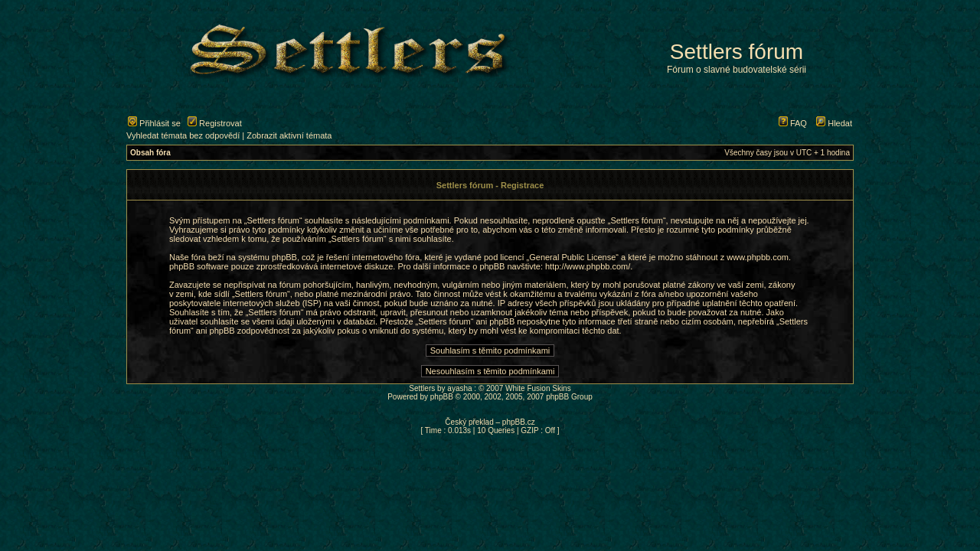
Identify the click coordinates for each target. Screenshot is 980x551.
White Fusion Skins (538, 388)
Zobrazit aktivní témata (289, 135)
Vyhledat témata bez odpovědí (183, 135)
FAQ (793, 123)
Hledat (834, 123)
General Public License (572, 257)
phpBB (442, 397)
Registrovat (215, 123)
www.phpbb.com (758, 257)
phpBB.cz (519, 422)
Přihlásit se (154, 123)
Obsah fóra (150, 153)
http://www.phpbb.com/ (588, 266)
